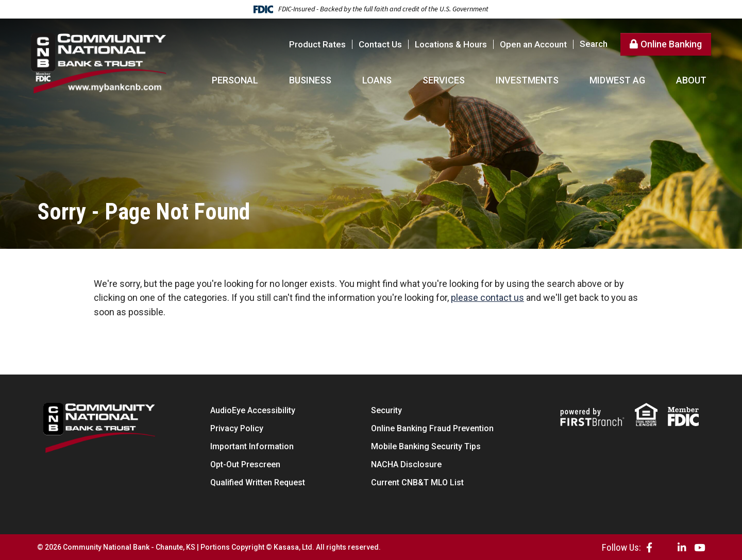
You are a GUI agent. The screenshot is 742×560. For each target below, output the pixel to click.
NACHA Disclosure (406, 464)
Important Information (252, 446)
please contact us (487, 298)
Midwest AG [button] (617, 80)
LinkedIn (682, 547)
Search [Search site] (594, 44)
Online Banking (671, 44)
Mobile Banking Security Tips (426, 446)
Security (386, 410)
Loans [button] (377, 80)
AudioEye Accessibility (253, 410)
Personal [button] (235, 80)
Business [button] (310, 80)
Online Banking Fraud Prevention (432, 428)
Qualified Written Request (258, 482)
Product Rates (317, 44)
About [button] (691, 80)
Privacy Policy (237, 428)
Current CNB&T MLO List (417, 482)
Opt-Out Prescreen (245, 464)
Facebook (649, 547)
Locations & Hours (451, 44)
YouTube (699, 547)
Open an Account (533, 44)
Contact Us (380, 44)
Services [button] (444, 80)
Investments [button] (527, 80)
